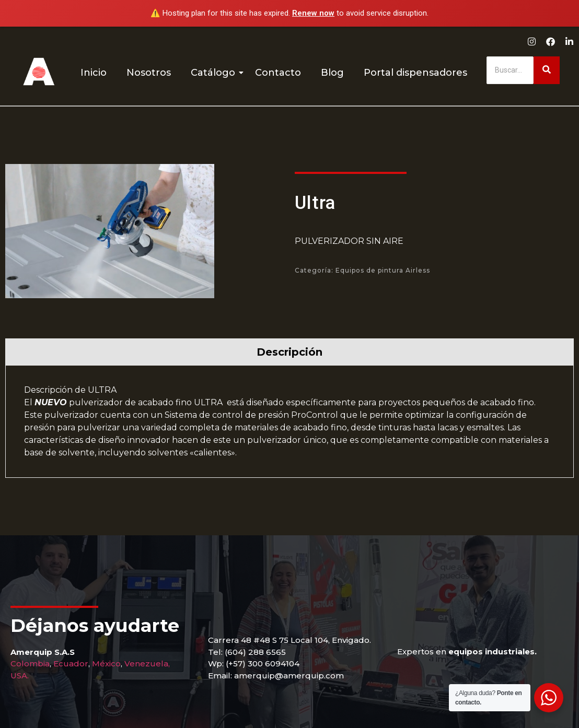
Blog (332, 73)
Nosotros (149, 73)
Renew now (313, 13)
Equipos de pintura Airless (383, 270)
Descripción (289, 352)
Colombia (30, 664)
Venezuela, (147, 664)
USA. (20, 676)
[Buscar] (510, 70)
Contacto (278, 73)
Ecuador (71, 664)
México (106, 664)
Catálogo (215, 73)
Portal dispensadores (415, 73)
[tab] (289, 352)
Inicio (94, 73)
